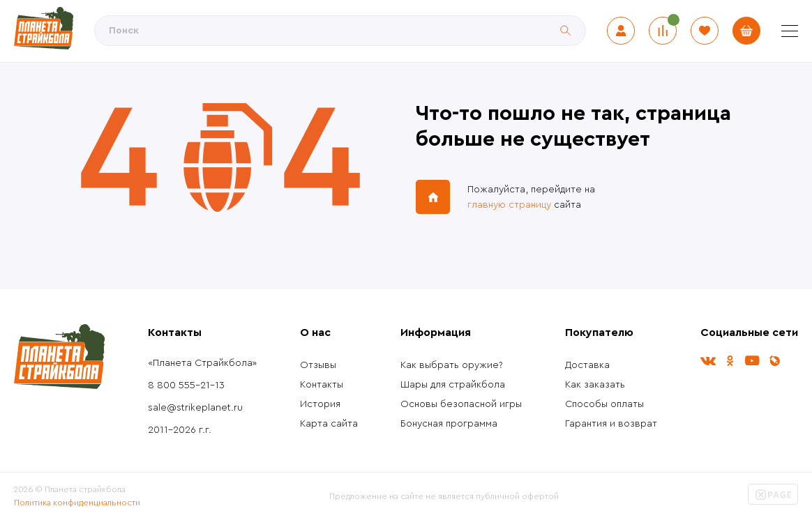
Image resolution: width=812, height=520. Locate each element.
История (320, 404)
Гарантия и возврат (611, 424)
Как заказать (595, 385)
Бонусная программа (449, 424)
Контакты (322, 385)
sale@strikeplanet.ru (195, 408)
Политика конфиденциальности (77, 503)
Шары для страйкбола (453, 385)
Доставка (587, 365)
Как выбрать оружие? (452, 365)
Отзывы (318, 365)
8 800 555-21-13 (186, 385)
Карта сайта (329, 424)
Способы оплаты (604, 404)
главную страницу (509, 205)
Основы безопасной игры (461, 404)
